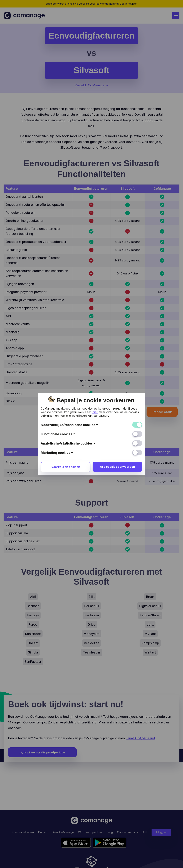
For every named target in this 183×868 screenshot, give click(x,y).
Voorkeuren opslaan (66, 441)
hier (95, 386)
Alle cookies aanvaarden (117, 441)
